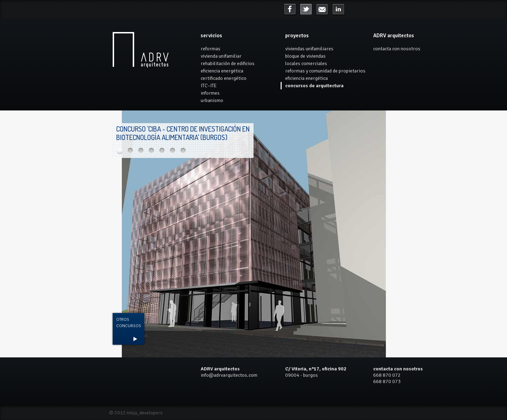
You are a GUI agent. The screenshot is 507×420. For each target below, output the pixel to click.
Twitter (306, 10)
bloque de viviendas (305, 56)
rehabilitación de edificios (228, 63)
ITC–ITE (209, 86)
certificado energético (224, 78)
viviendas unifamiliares (309, 49)
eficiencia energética (222, 71)
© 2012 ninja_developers (136, 413)
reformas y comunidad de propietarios (325, 71)
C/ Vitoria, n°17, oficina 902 (316, 369)
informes (210, 93)
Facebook (290, 10)
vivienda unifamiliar (221, 56)
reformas (211, 49)
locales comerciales (306, 63)
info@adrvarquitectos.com (229, 375)
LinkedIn (322, 10)
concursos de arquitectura (314, 86)
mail (338, 10)
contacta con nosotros (397, 49)
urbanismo (212, 100)
